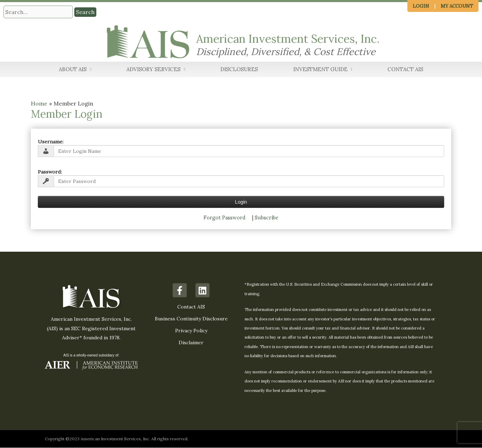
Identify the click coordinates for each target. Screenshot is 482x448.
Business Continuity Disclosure (191, 319)
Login (421, 6)
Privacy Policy (191, 331)
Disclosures (239, 70)
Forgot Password (225, 218)
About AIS (75, 70)
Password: (50, 172)
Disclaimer (191, 343)
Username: (51, 142)
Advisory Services (156, 70)
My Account (457, 6)
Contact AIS (405, 70)
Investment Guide (323, 70)
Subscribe (267, 218)
